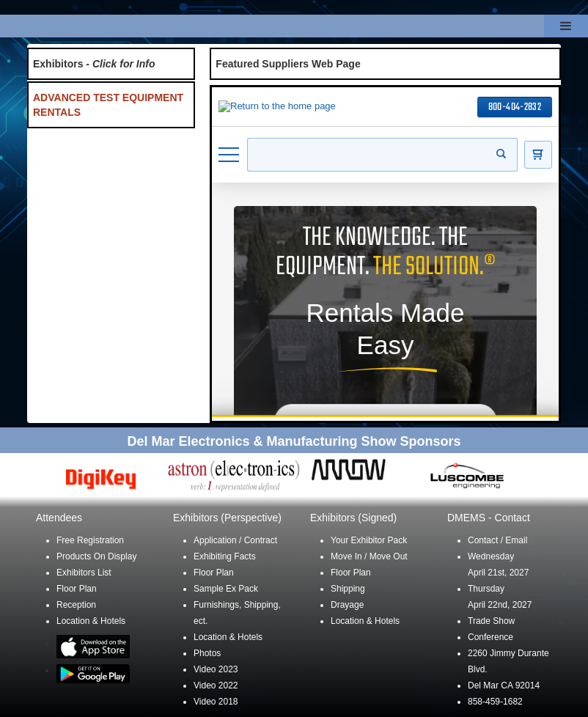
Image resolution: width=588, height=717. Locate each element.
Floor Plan (77, 589)
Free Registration (90, 540)
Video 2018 (216, 702)
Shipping (348, 589)
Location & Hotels (91, 621)
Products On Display (96, 556)
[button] (566, 26)
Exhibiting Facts (225, 556)
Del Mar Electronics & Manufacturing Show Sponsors (294, 441)
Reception (76, 605)
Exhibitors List (84, 573)
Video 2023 (216, 669)
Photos (207, 653)
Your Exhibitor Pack (369, 540)
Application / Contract (235, 540)
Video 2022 (216, 685)
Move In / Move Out (369, 556)
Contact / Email (497, 540)
